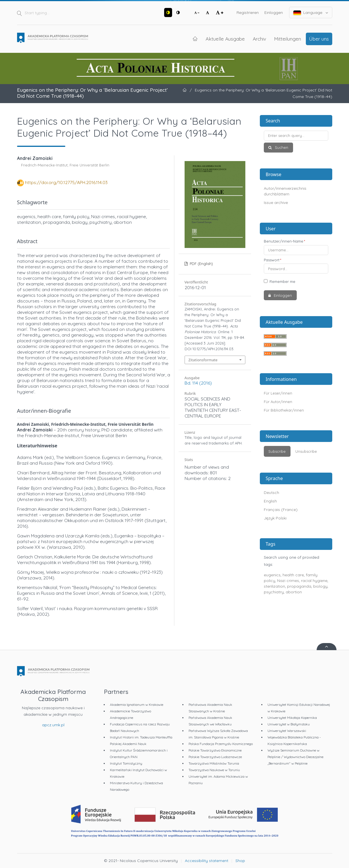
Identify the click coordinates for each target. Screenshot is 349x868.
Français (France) (281, 510)
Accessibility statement (207, 861)
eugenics (272, 575)
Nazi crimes (288, 581)
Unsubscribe (306, 451)
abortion (294, 592)
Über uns (319, 39)
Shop (240, 861)
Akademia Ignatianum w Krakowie (137, 705)
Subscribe (277, 451)
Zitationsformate (203, 360)
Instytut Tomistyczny (126, 763)
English (270, 501)
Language (311, 13)
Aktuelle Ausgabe (225, 39)
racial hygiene (314, 581)
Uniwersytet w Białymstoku (289, 724)
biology (320, 586)
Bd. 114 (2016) (198, 383)
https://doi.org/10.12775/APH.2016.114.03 (66, 182)
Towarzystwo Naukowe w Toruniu (214, 770)
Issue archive (276, 203)
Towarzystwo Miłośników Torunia (214, 763)
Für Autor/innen (278, 402)
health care (293, 575)
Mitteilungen (288, 39)
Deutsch (271, 493)
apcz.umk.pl (53, 725)
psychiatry (274, 592)
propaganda (299, 586)
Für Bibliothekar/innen (284, 410)
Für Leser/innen (278, 393)
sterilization (274, 586)
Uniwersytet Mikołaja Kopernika (292, 718)
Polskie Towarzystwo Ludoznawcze (215, 757)
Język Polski (275, 518)
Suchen (281, 147)
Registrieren (248, 12)
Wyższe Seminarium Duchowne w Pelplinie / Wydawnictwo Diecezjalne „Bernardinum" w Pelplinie (295, 757)
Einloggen (274, 12)
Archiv (259, 39)
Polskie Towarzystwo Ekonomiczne (215, 750)
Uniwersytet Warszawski (287, 731)
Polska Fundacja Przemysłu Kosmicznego (221, 744)
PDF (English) (201, 264)
